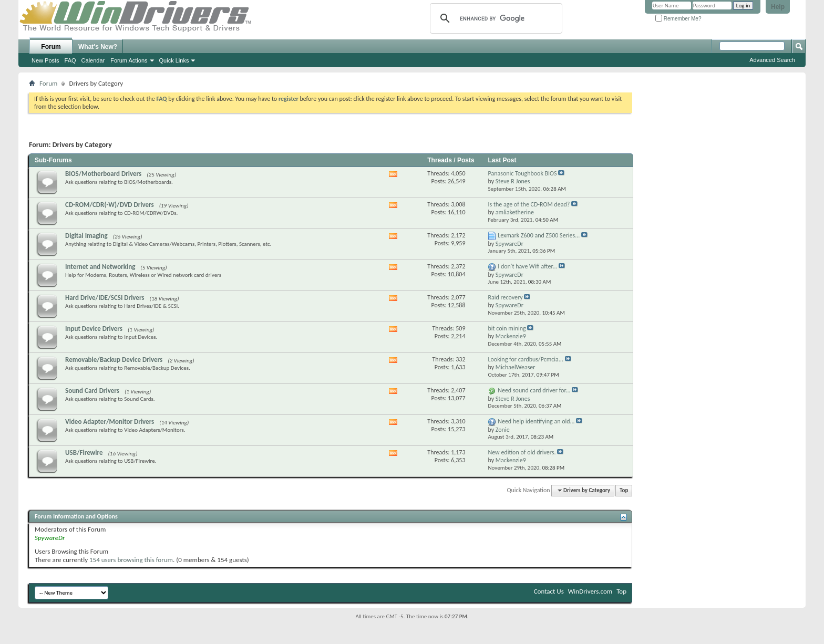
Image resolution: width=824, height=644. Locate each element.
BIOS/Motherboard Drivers (103, 174)
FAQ (70, 60)
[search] (495, 18)
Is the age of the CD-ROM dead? (529, 204)
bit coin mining (507, 328)
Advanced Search (772, 60)
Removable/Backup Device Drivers (114, 360)
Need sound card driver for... (534, 390)
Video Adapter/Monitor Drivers (110, 422)
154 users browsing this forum (131, 560)
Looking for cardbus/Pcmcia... (525, 359)
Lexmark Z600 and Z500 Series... (539, 235)
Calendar (93, 60)
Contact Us (549, 591)
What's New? (98, 47)
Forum (51, 47)
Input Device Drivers (94, 329)
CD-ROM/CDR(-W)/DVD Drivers (110, 205)
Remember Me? (678, 19)
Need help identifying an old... (536, 421)
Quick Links (174, 60)
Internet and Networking (100, 267)
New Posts (45, 60)
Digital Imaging (86, 236)
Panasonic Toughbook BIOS (522, 173)
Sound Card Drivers (92, 391)
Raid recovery (505, 297)
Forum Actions (129, 60)
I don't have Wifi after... (527, 266)
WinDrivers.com (590, 591)
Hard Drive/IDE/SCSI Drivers (105, 298)
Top (624, 490)
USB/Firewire (84, 453)
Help (778, 7)
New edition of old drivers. (522, 452)
